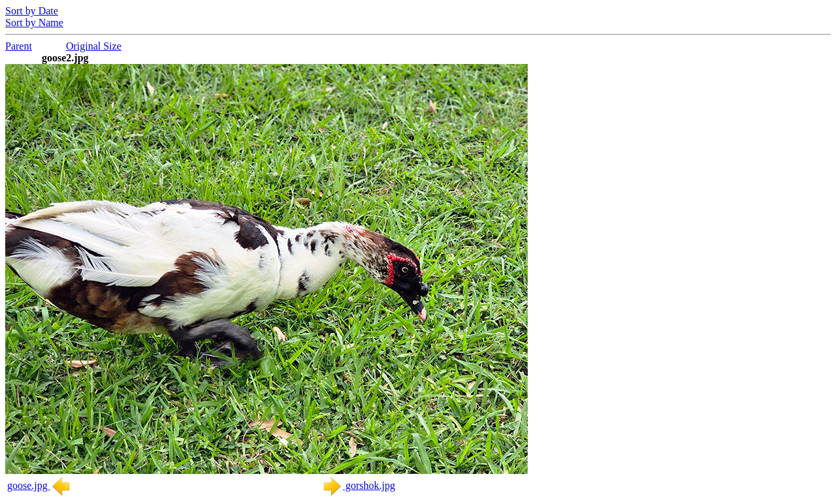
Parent (19, 46)
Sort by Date (32, 11)
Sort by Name (34, 23)
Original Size (94, 46)
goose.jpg (39, 485)
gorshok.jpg (359, 485)
